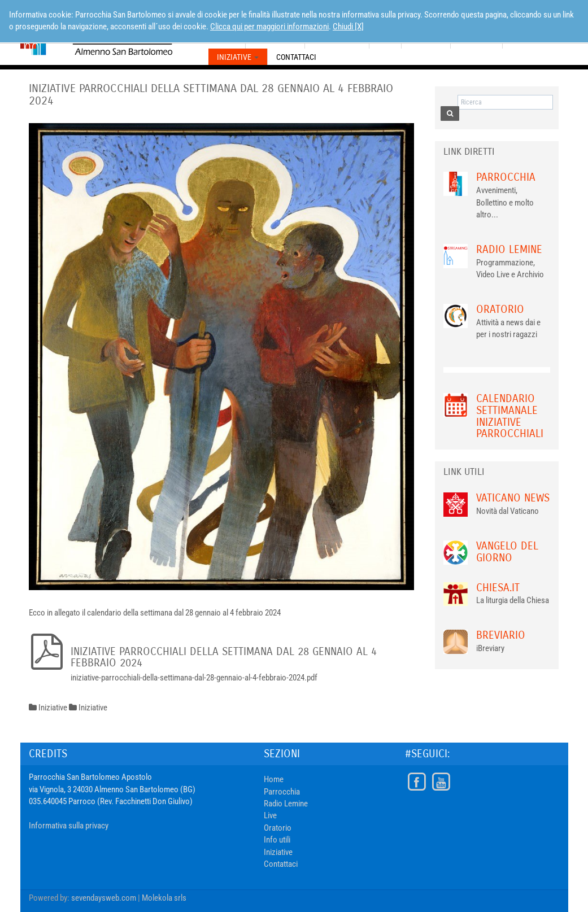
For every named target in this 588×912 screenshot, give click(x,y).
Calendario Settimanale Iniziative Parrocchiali (510, 416)
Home (274, 779)
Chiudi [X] (348, 27)
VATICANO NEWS (513, 498)
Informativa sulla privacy (69, 826)
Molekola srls (164, 898)
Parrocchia (506, 177)
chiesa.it (498, 588)
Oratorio (500, 309)
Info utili (277, 840)
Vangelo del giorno (507, 552)
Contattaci (296, 57)
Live (270, 815)
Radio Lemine (509, 249)
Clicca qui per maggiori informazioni (269, 27)
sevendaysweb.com (104, 898)
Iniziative (238, 57)
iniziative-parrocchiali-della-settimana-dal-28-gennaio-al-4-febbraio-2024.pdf (194, 678)
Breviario (501, 635)
